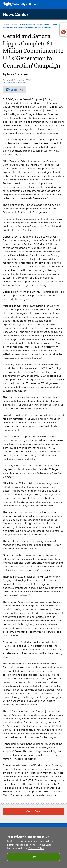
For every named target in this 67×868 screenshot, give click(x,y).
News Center (16, 14)
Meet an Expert (34, 811)
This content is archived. (15, 83)
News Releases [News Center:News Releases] (11, 25)
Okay (34, 857)
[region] (33, 848)
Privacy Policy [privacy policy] (36, 849)
